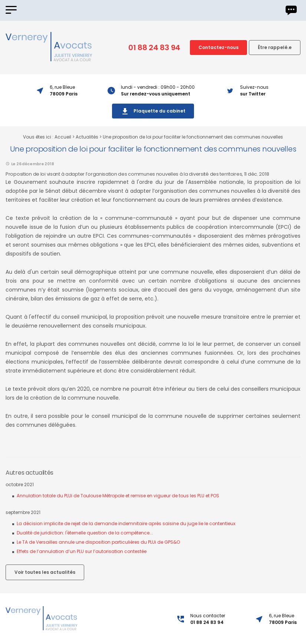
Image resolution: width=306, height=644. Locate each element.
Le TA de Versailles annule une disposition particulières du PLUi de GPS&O (98, 542)
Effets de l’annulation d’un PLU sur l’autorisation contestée (82, 551)
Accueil (63, 137)
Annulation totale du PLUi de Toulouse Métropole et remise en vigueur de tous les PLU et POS (118, 496)
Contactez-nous (218, 47)
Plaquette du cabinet (153, 111)
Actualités (87, 137)
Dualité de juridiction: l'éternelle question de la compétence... (85, 533)
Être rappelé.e (275, 47)
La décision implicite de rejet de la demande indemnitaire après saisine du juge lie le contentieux (126, 523)
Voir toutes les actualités (45, 572)
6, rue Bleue (283, 619)
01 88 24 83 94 (154, 48)
